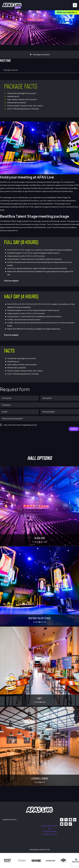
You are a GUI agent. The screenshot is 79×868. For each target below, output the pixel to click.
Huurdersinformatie (10, 819)
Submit (74, 429)
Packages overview (40, 54)
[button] (77, 148)
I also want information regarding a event (20, 425)
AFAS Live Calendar (67, 12)
